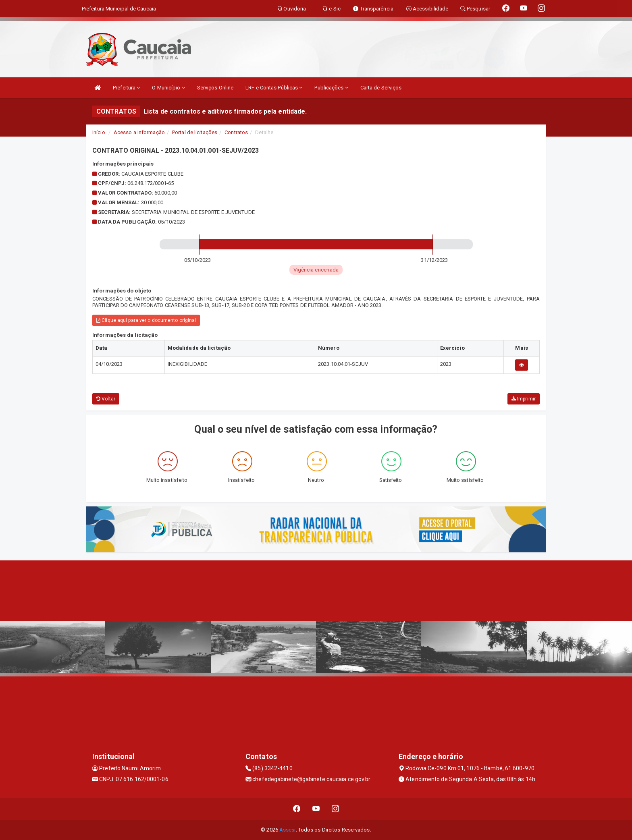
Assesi (288, 830)
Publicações (331, 88)
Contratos (236, 132)
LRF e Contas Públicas (274, 88)
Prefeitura (126, 88)
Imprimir (524, 399)
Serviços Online (215, 88)
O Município (168, 88)
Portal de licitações (195, 132)
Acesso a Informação (139, 132)
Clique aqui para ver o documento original (146, 320)
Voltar (106, 399)
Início (99, 132)
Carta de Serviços (381, 88)
